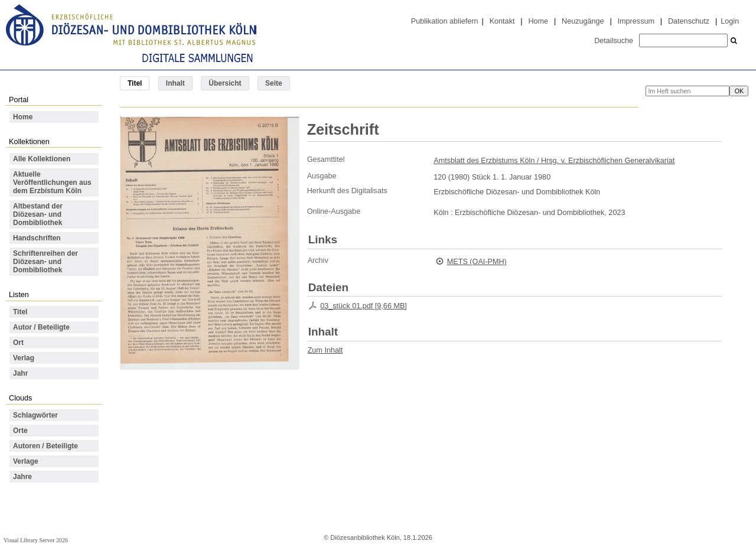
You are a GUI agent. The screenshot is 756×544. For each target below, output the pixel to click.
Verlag (24, 358)
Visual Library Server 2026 (36, 540)
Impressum (636, 21)
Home (538, 21)
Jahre (22, 477)
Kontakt (502, 21)
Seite (274, 83)
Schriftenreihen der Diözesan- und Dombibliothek (45, 262)
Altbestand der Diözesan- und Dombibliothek (38, 214)
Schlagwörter (35, 415)
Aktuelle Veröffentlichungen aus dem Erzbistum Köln (52, 183)
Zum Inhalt (325, 350)
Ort (18, 343)
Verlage (26, 461)
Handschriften (37, 238)
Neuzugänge (583, 21)
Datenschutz (689, 21)
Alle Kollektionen (42, 159)
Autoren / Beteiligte (45, 446)
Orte (20, 431)
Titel (20, 312)
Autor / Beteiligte (41, 327)
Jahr (20, 373)
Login (730, 21)
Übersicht (225, 83)
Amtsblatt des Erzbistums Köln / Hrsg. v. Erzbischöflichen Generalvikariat (554, 161)
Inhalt (175, 83)
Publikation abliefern (445, 21)
